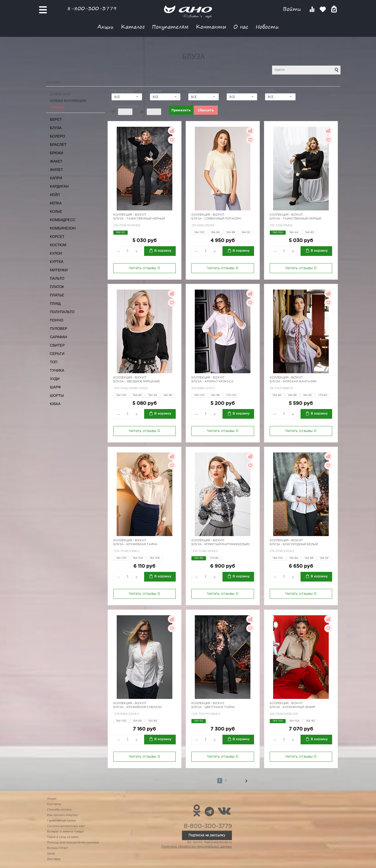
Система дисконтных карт (66, 826)
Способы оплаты (59, 810)
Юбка (55, 404)
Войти (293, 9)
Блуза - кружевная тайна (135, 544)
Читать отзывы (144, 268)
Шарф (55, 387)
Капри (56, 178)
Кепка (56, 203)
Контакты (211, 27)
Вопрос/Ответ (58, 848)
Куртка (57, 262)
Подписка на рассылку (207, 835)
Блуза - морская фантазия (293, 382)
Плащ (55, 303)
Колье (56, 211)
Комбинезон (63, 228)
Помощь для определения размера (73, 843)
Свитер (57, 345)
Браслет (58, 145)
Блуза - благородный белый (294, 544)
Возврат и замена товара (65, 832)
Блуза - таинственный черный (139, 219)
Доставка (54, 859)
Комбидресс (63, 220)
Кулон (56, 253)
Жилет (56, 170)
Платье (57, 295)
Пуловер (59, 329)
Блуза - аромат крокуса (212, 382)
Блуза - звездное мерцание (137, 382)
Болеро (57, 136)
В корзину (163, 251)
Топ (54, 362)
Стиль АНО (60, 94)
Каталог (133, 27)
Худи (55, 379)
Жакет (56, 161)
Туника (57, 370)
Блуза (56, 128)
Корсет (57, 237)
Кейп (55, 195)
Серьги (57, 354)
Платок (57, 287)
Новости (267, 27)
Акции (105, 27)
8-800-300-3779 (92, 8)
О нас (241, 27)
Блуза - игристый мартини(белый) (221, 544)
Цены (51, 854)
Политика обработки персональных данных (196, 847)
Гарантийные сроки (61, 821)
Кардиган (59, 186)
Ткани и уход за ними (63, 837)
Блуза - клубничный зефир (292, 707)
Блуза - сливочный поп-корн (216, 219)
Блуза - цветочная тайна (213, 707)
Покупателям (170, 27)
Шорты (57, 395)
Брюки (57, 153)
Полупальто (62, 312)
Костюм (58, 245)
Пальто (57, 278)
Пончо (57, 320)
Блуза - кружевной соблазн (137, 707)
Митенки (59, 270)
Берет (56, 119)
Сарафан (58, 337)
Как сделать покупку (62, 815)
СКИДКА (57, 108)
